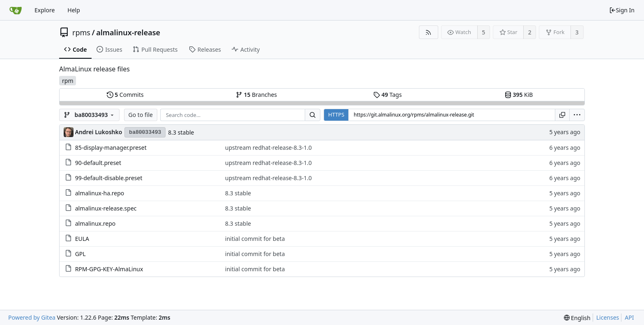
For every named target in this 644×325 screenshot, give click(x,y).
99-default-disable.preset (109, 178)
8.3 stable (181, 132)
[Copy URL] (562, 115)
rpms (81, 32)
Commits (125, 95)
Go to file (141, 115)
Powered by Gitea (32, 317)
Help (74, 10)
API (629, 317)
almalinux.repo (95, 223)
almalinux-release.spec (106, 208)
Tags (388, 95)
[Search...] (313, 115)
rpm (68, 81)
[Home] (16, 10)
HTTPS (336, 114)
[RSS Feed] (429, 32)
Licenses (608, 317)
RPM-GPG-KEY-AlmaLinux (109, 269)
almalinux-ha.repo (100, 193)
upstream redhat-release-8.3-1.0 (268, 148)
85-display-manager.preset (111, 148)
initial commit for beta (255, 239)
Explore (45, 10)
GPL (80, 254)
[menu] (577, 115)
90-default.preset (98, 163)
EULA (82, 239)
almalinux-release (128, 32)
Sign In (622, 10)
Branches (256, 95)
